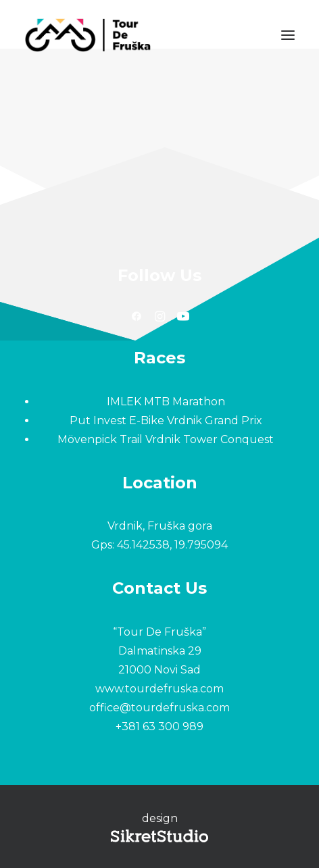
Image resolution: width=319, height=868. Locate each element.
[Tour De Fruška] (88, 35)
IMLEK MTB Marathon (166, 402)
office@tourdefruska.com (159, 708)
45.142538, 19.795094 (172, 545)
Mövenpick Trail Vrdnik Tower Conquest (166, 439)
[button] (288, 35)
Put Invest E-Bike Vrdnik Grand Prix (166, 420)
